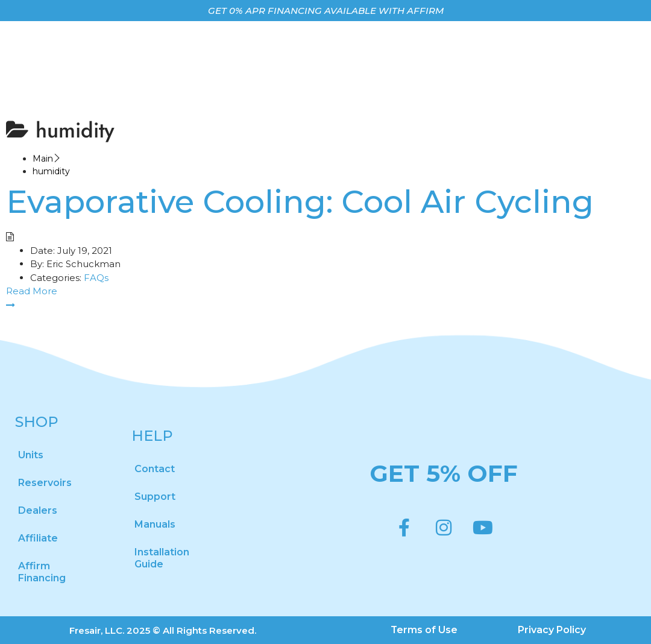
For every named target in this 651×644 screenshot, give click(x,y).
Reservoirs (45, 483)
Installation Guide (162, 558)
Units (31, 455)
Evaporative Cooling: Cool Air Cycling (300, 201)
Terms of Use (424, 630)
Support (155, 497)
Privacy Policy (552, 630)
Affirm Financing (42, 572)
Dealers (38, 510)
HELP (152, 436)
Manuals (155, 524)
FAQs (96, 278)
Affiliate (38, 538)
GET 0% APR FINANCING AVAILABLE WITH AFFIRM (326, 11)
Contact (155, 469)
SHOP (37, 422)
